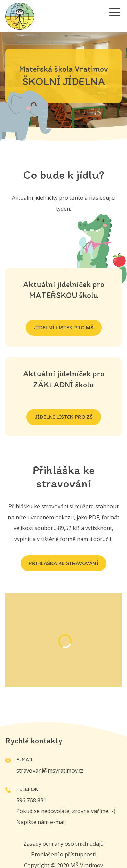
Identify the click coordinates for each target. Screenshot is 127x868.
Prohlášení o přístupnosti (64, 854)
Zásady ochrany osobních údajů (63, 844)
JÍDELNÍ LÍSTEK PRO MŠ (64, 328)
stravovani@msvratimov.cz (50, 771)
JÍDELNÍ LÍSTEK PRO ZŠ (64, 417)
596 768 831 (31, 800)
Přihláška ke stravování (63, 563)
